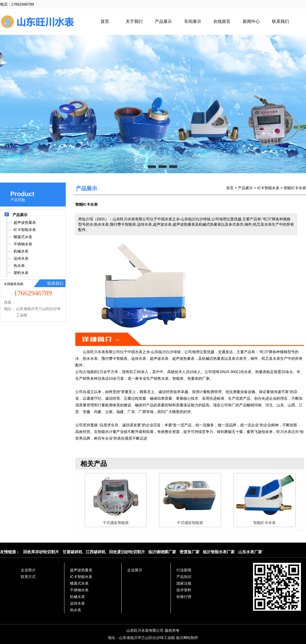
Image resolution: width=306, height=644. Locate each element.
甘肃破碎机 (73, 552)
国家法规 (184, 583)
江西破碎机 (96, 552)
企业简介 (28, 570)
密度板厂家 (190, 552)
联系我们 (280, 21)
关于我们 (134, 21)
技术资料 (184, 590)
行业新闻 (184, 570)
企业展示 (135, 570)
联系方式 (28, 577)
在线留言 (222, 21)
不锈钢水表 (79, 590)
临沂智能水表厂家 (219, 552)
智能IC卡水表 (295, 188)
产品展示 (163, 21)
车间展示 (193, 21)
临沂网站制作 (187, 638)
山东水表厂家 (250, 552)
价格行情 (184, 597)
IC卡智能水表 (268, 188)
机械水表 (77, 597)
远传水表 (77, 603)
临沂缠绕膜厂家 (162, 552)
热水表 (76, 610)
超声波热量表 (81, 570)
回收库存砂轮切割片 (41, 552)
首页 (105, 21)
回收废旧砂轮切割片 (127, 552)
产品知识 (184, 577)
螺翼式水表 (79, 583)
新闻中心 (251, 21)
